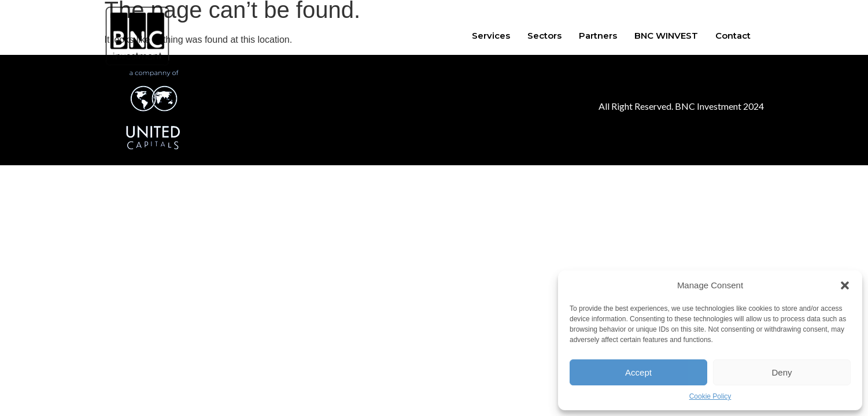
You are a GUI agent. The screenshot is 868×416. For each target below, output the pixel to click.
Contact (733, 36)
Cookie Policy (710, 396)
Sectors (544, 36)
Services (491, 36)
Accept (638, 372)
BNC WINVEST (666, 36)
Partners (598, 36)
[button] (845, 285)
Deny (782, 372)
